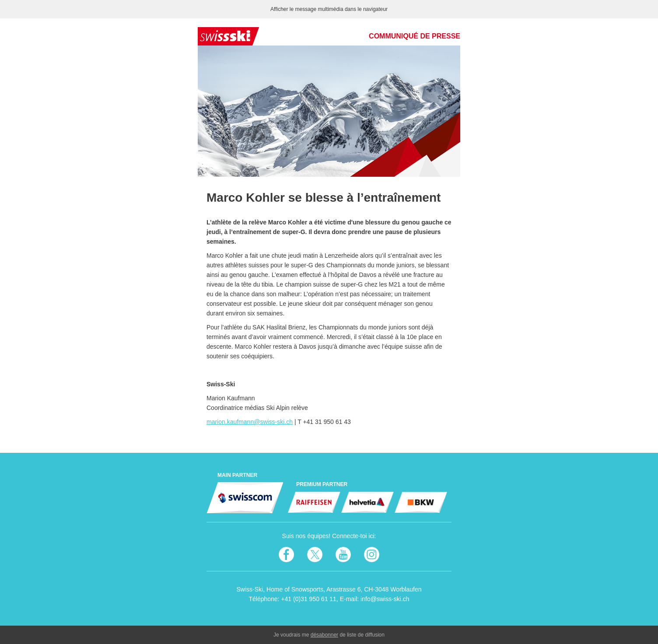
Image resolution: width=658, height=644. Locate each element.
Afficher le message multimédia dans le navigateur (329, 9)
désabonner (324, 635)
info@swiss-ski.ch (385, 599)
